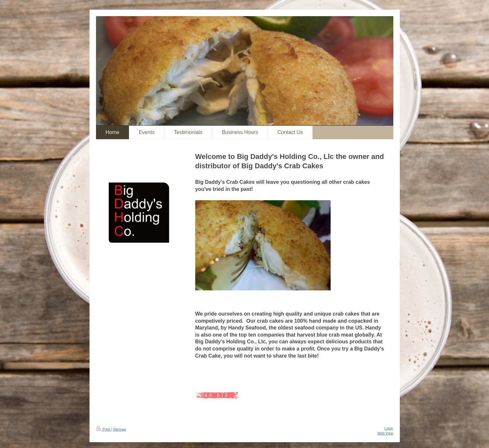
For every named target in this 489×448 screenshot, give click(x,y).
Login (389, 428)
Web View (385, 433)
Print (104, 429)
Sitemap (119, 429)
